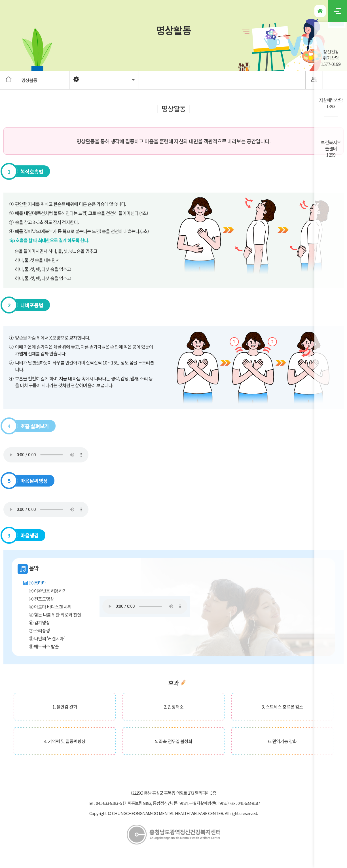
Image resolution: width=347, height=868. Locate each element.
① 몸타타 (37, 583)
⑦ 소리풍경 (39, 630)
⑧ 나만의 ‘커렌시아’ (47, 638)
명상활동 (29, 80)
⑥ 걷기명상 (39, 622)
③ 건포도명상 (41, 599)
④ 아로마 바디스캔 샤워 (50, 607)
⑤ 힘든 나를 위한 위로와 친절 (55, 615)
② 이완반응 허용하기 (48, 591)
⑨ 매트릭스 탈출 (44, 646)
